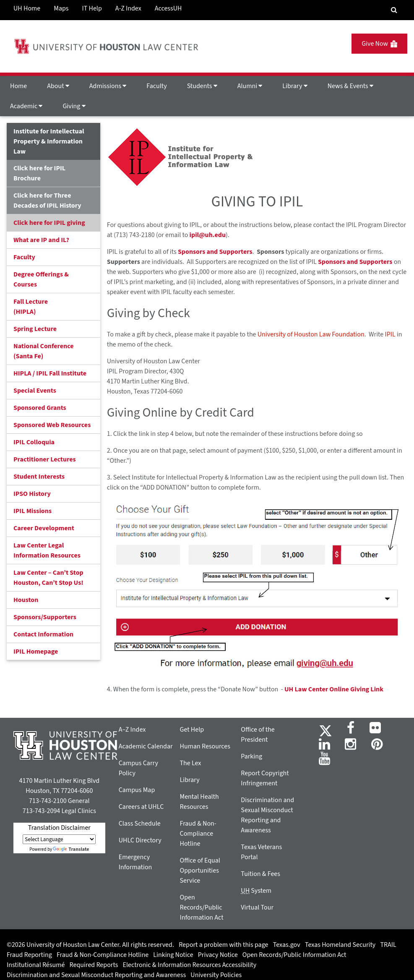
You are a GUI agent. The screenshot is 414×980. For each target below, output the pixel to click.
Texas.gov (287, 945)
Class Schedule (140, 824)
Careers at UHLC (141, 807)
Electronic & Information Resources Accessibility (190, 965)
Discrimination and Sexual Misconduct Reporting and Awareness (96, 975)
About (58, 86)
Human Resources (205, 746)
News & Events (350, 86)
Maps (61, 8)
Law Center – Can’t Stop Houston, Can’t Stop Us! (48, 578)
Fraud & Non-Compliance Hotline (198, 834)
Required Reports (94, 965)
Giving (74, 106)
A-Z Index (128, 8)
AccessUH (168, 8)
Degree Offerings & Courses (41, 279)
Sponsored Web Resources (52, 425)
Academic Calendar (146, 746)
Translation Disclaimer (59, 828)
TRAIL (388, 945)
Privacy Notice (218, 955)
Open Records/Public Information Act (202, 907)
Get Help (192, 730)
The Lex (191, 763)
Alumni (250, 86)
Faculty (156, 86)
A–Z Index (132, 730)
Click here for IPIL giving (49, 223)
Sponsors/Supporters (45, 617)
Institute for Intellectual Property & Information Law (49, 141)
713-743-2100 (48, 801)
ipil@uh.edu (208, 235)
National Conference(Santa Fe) (43, 351)
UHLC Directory (140, 840)
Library (295, 86)
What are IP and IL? (41, 240)
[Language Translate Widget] (59, 839)
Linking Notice (173, 955)
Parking (251, 756)
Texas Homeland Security (340, 945)
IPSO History (32, 494)
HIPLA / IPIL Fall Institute (50, 373)
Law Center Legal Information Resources (47, 550)
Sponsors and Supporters (215, 252)
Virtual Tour (257, 907)
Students (202, 86)
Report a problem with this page (223, 945)
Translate (71, 849)
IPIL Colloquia (34, 442)
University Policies (216, 975)
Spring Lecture (35, 329)
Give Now (379, 44)
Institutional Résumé (36, 965)
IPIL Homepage (36, 652)
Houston (26, 600)
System (256, 891)
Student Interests (39, 477)
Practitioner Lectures (45, 459)
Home (18, 86)
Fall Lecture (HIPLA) (31, 307)
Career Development (44, 528)
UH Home (27, 8)
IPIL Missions (33, 511)
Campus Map (137, 790)
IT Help (92, 8)
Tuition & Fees (260, 874)
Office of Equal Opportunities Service (200, 871)
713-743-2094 (41, 811)
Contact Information (43, 634)
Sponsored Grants (40, 408)
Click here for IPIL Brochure (39, 173)
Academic (26, 106)
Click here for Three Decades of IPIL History (47, 201)
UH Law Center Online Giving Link (334, 689)
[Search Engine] (394, 10)
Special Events (35, 391)
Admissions (108, 86)
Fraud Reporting (29, 955)
